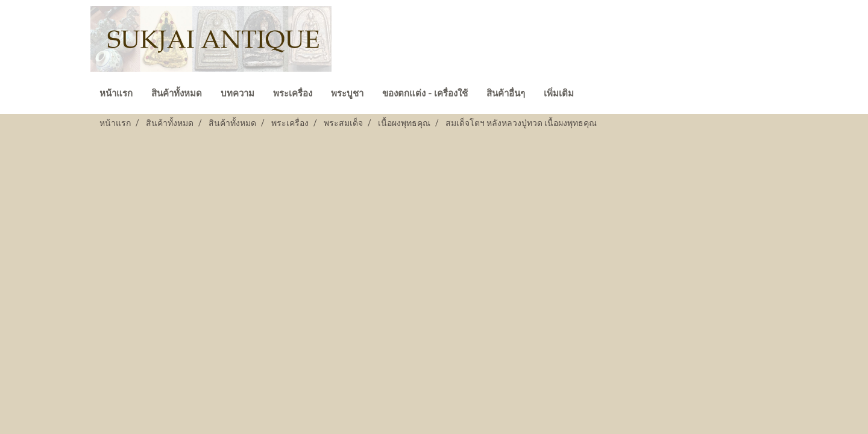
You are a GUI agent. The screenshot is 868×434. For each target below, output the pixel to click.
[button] (594, 95)
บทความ (237, 93)
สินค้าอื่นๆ (506, 93)
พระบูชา (347, 93)
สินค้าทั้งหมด (177, 93)
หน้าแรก (116, 93)
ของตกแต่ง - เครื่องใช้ (425, 93)
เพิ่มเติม (559, 93)
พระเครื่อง (293, 93)
